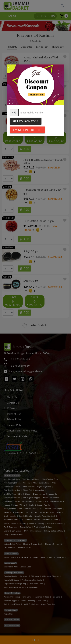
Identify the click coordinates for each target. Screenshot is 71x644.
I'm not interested (27, 130)
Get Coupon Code (26, 121)
